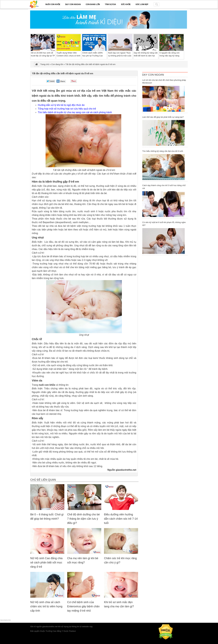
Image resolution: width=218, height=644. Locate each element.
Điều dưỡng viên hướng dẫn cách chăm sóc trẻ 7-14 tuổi (121, 519)
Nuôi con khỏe (53, 4)
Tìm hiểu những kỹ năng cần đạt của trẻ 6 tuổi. (163, 151)
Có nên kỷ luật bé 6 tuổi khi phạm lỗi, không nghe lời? (164, 224)
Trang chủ (45, 64)
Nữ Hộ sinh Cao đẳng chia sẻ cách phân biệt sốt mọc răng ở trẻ (46, 562)
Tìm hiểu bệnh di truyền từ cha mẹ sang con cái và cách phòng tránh (75, 112)
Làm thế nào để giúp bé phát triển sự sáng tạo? (163, 117)
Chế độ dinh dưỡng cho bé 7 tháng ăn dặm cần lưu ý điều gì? (83, 519)
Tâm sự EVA (110, 4)
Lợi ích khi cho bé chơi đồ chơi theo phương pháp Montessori (164, 82)
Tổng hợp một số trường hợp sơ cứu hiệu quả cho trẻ (67, 109)
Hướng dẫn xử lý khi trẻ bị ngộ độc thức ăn (61, 105)
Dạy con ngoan (73, 4)
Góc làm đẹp (142, 4)
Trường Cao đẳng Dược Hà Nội (5, 620)
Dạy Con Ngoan (153, 75)
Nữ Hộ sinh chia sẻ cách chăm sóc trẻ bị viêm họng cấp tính (46, 606)
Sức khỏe (126, 4)
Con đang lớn (93, 4)
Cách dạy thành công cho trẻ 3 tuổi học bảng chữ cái (164, 187)
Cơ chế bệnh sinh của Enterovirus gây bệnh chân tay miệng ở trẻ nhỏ (83, 606)
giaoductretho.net (50, 627)
